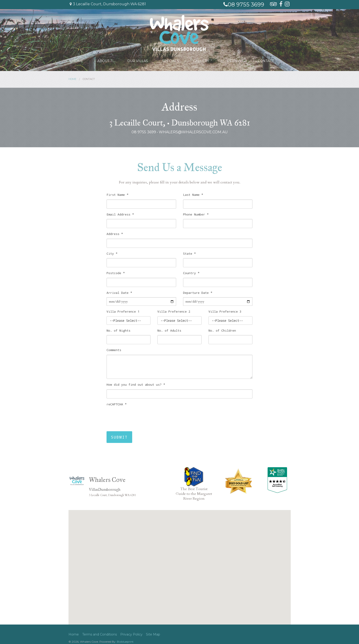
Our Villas (139, 60)
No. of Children (222, 330)
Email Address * (120, 214)
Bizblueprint (125, 642)
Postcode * (116, 273)
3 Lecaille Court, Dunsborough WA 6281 (108, 4)
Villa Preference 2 (174, 311)
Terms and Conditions (100, 634)
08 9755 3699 (244, 4)
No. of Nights (118, 330)
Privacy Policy (131, 634)
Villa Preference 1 (123, 311)
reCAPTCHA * (117, 404)
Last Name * (193, 195)
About (103, 60)
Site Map (153, 634)
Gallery (202, 60)
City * (112, 254)
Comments (114, 350)
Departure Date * (198, 293)
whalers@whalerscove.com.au (193, 132)
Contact (267, 60)
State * (189, 254)
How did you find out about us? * (136, 385)
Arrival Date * (119, 293)
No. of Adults (169, 330)
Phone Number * (196, 214)
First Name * (118, 195)
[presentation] (141, 418)
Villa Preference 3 (225, 311)
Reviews (237, 60)
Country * (191, 273)
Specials (171, 60)
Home (78, 60)
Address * (115, 234)
